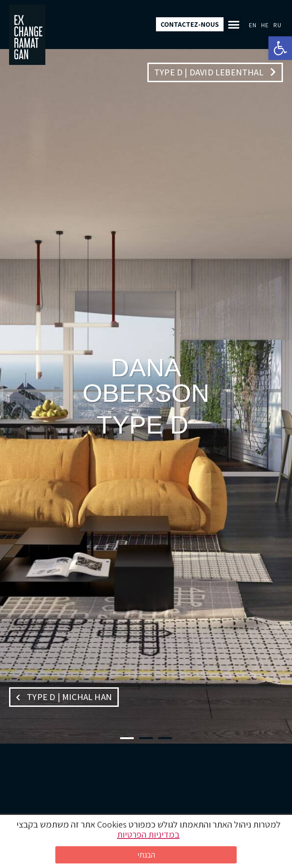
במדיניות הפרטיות (148, 834)
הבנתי (146, 855)
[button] (280, 48)
